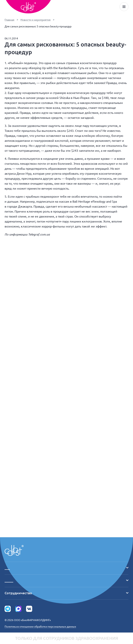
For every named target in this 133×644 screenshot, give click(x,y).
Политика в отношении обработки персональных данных (40, 627)
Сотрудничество (66, 593)
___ (66, 568)
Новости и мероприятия (36, 20)
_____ (66, 580)
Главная (9, 20)
